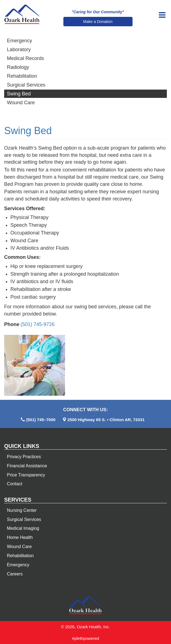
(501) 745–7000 (41, 420)
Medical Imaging (23, 528)
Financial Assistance (27, 466)
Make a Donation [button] (98, 22)
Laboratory (19, 49)
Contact (15, 484)
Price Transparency (26, 475)
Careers (15, 574)
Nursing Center (22, 510)
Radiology (18, 67)
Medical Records (25, 58)
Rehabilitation (22, 76)
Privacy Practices (24, 457)
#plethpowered (85, 638)
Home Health (20, 537)
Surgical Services (26, 85)
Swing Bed (19, 94)
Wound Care (21, 103)
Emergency (20, 41)
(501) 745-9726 (37, 324)
